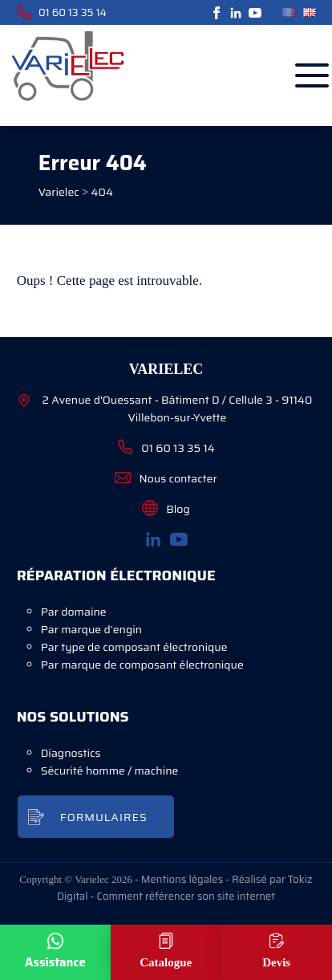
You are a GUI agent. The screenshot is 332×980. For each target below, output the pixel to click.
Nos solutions (73, 717)
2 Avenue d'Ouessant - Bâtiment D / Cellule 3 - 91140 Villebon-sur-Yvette (165, 409)
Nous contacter (166, 478)
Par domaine (74, 612)
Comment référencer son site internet (185, 896)
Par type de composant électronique (134, 647)
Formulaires (104, 817)
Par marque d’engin (91, 629)
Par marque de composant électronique (142, 665)
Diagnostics (71, 753)
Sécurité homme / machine (110, 771)
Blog (166, 509)
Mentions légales (182, 879)
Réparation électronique (116, 575)
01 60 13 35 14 (61, 12)
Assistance (55, 962)
